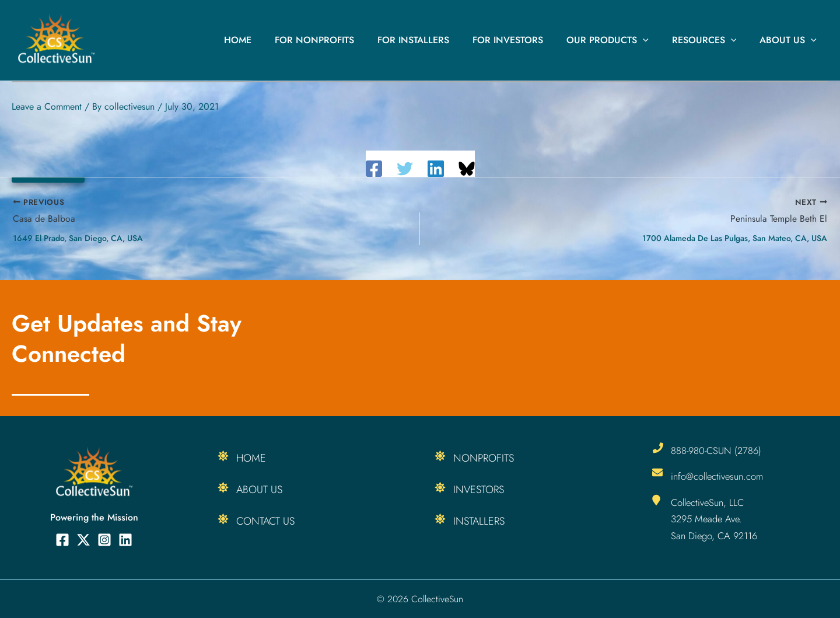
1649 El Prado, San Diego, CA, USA (78, 238)
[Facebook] (374, 169)
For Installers (434, 40)
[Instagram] (104, 540)
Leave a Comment (47, 107)
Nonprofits (484, 458)
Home (268, 40)
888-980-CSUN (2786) (717, 451)
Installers (479, 521)
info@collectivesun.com (719, 476)
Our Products (619, 40)
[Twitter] (405, 169)
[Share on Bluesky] (467, 169)
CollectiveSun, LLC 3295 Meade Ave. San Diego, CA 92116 (715, 519)
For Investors (524, 40)
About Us (790, 40)
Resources (711, 40)
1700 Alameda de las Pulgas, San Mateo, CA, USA (735, 238)
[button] (654, 40)
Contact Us (265, 521)
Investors (479, 490)
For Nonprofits (340, 40)
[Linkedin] (436, 169)
